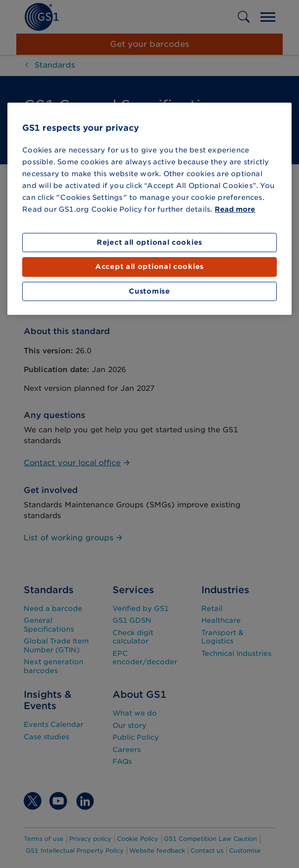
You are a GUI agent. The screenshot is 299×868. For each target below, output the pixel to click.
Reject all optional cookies (149, 242)
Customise (149, 291)
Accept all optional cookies (149, 266)
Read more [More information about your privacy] (235, 209)
